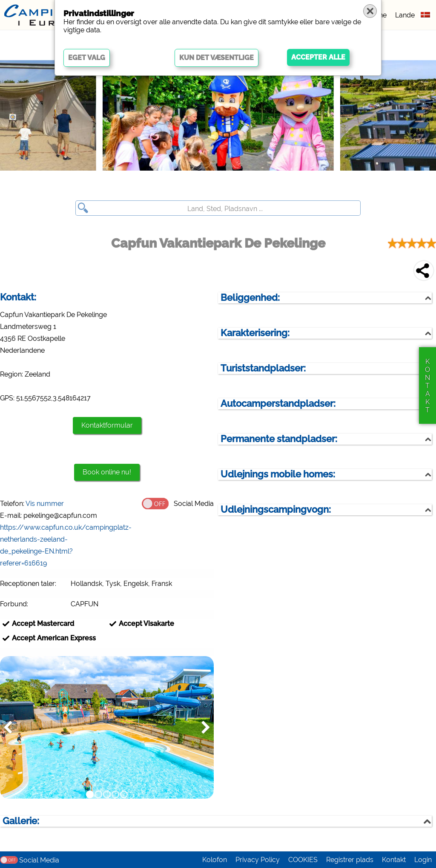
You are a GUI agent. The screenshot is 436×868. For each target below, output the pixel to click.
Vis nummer (45, 504)
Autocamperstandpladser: (278, 404)
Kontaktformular (107, 425)
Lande (405, 15)
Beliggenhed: (250, 298)
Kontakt (394, 860)
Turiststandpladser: (263, 368)
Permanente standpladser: (279, 439)
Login (423, 860)
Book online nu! (107, 472)
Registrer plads (350, 860)
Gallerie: (21, 821)
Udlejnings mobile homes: (278, 474)
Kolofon (215, 860)
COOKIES (303, 860)
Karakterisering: (255, 333)
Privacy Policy (258, 860)
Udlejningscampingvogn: (276, 510)
